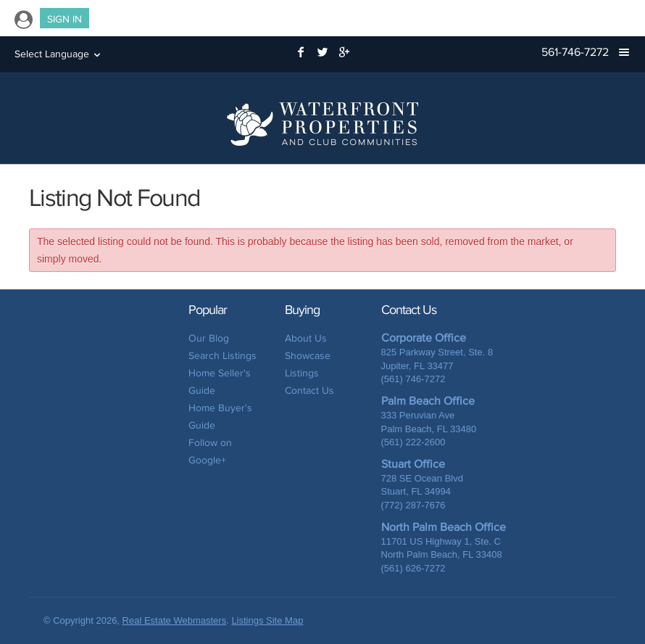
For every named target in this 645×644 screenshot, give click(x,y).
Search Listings (222, 356)
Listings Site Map (267, 620)
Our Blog (209, 338)
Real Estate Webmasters (175, 620)
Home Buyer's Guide (220, 417)
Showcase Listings (308, 364)
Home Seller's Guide (220, 382)
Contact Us (309, 391)
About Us (306, 338)
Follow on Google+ (210, 451)
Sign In (64, 19)
